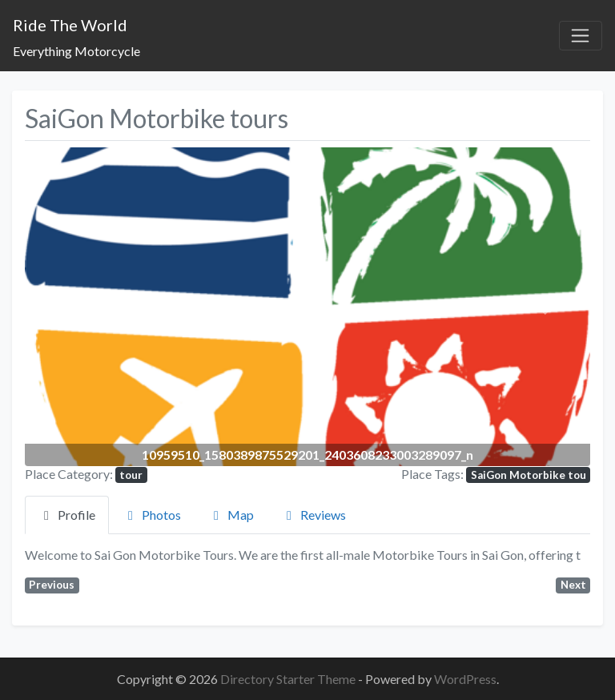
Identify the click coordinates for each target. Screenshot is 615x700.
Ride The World (70, 25)
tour (131, 475)
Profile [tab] (67, 515)
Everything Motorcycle (76, 51)
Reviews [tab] (314, 515)
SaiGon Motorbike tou (529, 475)
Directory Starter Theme (289, 679)
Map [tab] (231, 515)
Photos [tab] (152, 515)
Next (573, 585)
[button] (67, 306)
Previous (52, 585)
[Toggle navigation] (581, 36)
